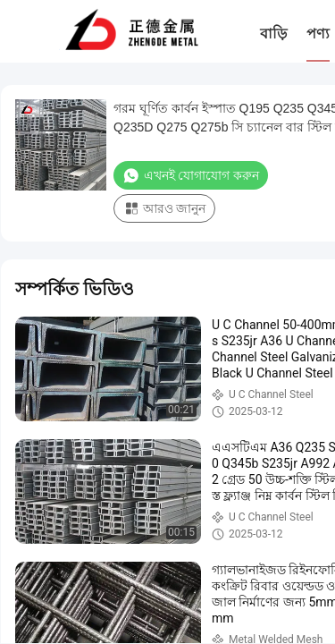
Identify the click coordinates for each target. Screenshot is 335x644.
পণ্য (318, 34)
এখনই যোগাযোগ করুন (191, 175)
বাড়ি (273, 34)
